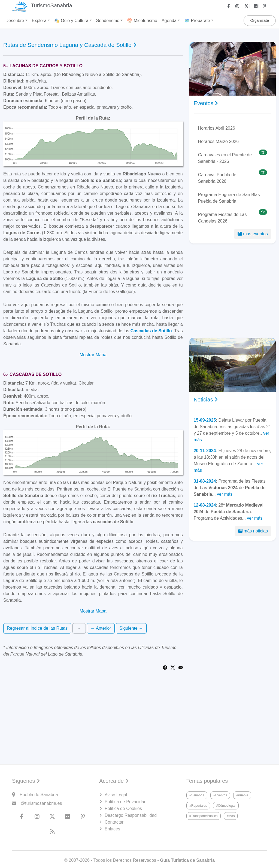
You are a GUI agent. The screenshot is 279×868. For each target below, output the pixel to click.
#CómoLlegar (226, 806)
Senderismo (108, 21)
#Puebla (242, 795)
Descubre (15, 21)
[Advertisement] (233, 291)
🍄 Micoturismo (142, 21)
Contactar (114, 822)
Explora (39, 21)
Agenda (169, 21)
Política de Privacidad (126, 802)
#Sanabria (197, 795)
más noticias (253, 531)
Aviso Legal (116, 795)
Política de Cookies (123, 808)
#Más (231, 816)
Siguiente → (131, 628)
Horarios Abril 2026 (217, 128)
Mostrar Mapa (93, 355)
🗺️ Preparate (197, 21)
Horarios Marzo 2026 (218, 141)
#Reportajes (198, 806)
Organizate (260, 20)
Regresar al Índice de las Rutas (37, 628)
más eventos (253, 234)
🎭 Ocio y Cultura (71, 21)
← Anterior (101, 628)
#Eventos (220, 795)
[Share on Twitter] (173, 667)
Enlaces (112, 829)
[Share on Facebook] (165, 667)
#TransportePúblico (204, 816)
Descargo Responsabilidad (131, 815)
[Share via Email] (181, 667)
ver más (225, 494)
